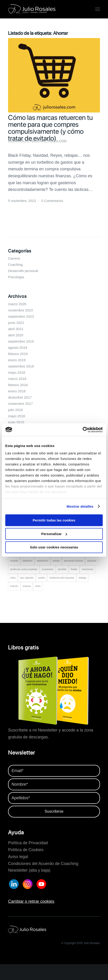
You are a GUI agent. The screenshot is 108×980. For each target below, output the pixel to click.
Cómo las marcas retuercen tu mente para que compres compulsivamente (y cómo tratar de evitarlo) (50, 128)
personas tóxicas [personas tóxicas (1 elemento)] (74, 561)
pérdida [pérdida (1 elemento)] (62, 569)
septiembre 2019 (21, 341)
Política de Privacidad (28, 843)
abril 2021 (16, 329)
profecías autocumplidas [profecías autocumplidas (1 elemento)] (24, 569)
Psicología (57, 141)
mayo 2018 (17, 372)
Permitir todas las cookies (54, 520)
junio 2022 (16, 323)
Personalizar (54, 534)
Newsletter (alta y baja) (29, 870)
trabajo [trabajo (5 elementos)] (82, 578)
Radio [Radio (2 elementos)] (74, 569)
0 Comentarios (52, 201)
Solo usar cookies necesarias (54, 547)
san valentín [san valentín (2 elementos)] (27, 578)
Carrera (14, 258)
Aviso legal (18, 857)
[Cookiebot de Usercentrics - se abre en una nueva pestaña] (83, 430)
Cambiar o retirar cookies (31, 901)
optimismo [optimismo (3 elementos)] (43, 561)
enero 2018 (17, 391)
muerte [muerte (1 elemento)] (14, 561)
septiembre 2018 (21, 366)
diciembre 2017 (20, 397)
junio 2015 (16, 422)
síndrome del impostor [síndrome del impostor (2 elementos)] (62, 578)
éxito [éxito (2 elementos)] (38, 586)
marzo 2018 (17, 379)
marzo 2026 (17, 304)
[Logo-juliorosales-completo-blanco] (45, 9)
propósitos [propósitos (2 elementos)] (48, 569)
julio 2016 (15, 410)
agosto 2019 (18, 348)
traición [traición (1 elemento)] (14, 586)
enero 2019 (17, 360)
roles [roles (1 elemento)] (13, 578)
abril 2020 (16, 335)
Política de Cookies (26, 850)
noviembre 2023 (20, 310)
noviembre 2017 (20, 404)
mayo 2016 (17, 416)
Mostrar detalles (80, 506)
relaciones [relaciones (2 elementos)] (88, 569)
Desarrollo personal (27, 141)
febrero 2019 (18, 354)
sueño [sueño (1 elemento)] (41, 578)
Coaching (15, 265)
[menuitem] (98, 9)
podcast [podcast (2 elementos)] (92, 561)
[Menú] (98, 9)
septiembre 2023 (21, 316)
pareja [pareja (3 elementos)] (56, 561)
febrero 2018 (18, 385)
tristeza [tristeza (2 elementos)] (27, 586)
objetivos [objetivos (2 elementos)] (27, 561)
